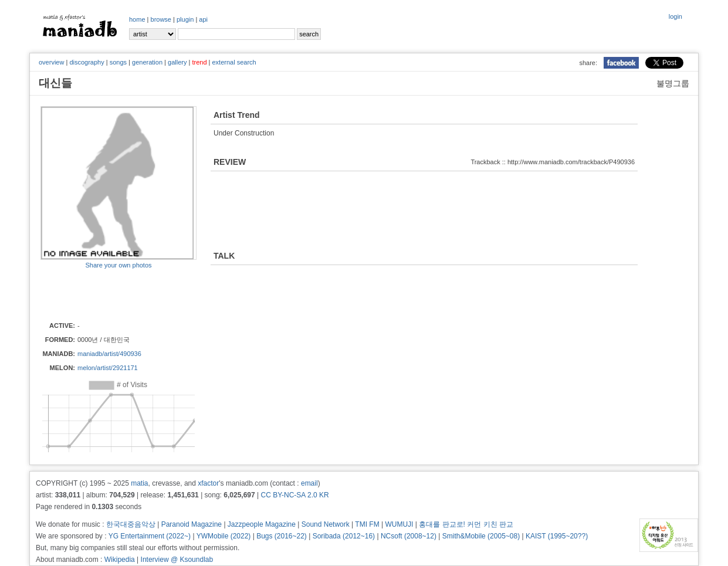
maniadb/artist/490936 (109, 354)
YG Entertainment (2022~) (150, 536)
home (137, 19)
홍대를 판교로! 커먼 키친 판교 (466, 524)
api (203, 19)
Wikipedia (120, 560)
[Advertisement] (109, 294)
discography (87, 62)
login (675, 16)
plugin (185, 19)
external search (234, 62)
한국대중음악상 (131, 524)
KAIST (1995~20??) (557, 536)
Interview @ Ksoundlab (177, 560)
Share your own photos (118, 265)
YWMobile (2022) (224, 536)
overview (51, 62)
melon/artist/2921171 (108, 368)
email (309, 483)
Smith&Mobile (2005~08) (481, 536)
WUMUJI (399, 524)
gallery (177, 62)
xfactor (208, 483)
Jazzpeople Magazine (262, 524)
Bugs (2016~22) (282, 536)
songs (118, 62)
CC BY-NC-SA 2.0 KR (294, 495)
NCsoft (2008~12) (409, 536)
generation (147, 62)
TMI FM (367, 524)
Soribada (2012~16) (344, 536)
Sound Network (326, 524)
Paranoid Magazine (192, 524)
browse (161, 19)
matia (139, 483)
